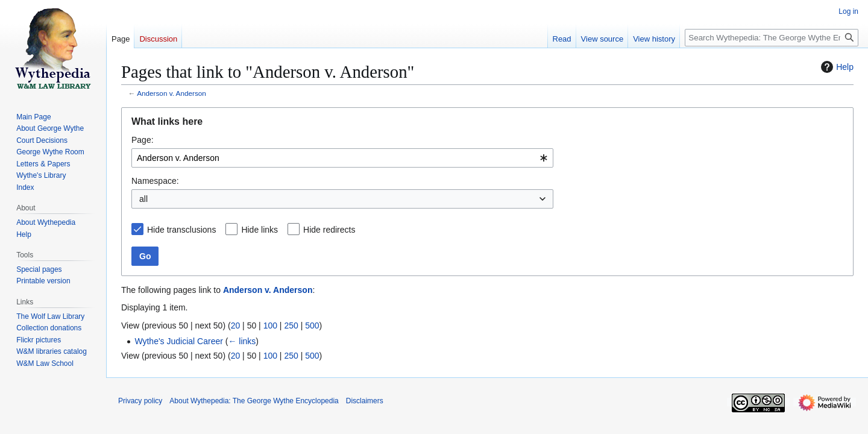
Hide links (259, 230)
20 (236, 325)
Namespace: (155, 181)
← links (242, 341)
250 (291, 325)
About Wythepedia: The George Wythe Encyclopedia (254, 401)
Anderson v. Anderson (171, 93)
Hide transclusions (181, 230)
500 (312, 325)
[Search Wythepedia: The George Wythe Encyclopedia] (772, 38)
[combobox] (342, 158)
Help (836, 67)
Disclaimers (365, 401)
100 (270, 325)
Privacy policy (140, 401)
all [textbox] (143, 199)
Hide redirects (329, 230)
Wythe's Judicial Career (179, 341)
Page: (143, 140)
